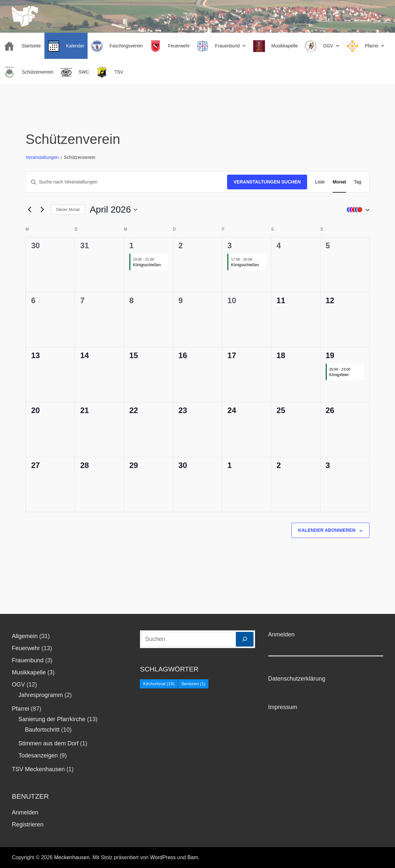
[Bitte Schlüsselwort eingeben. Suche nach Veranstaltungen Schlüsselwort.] (126, 182)
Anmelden (25, 812)
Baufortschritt (42, 730)
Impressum (283, 707)
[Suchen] (245, 639)
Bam (193, 857)
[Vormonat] (29, 210)
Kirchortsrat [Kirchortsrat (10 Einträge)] (159, 684)
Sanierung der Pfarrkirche (52, 719)
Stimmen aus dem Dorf (48, 743)
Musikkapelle (29, 672)
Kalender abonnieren (327, 530)
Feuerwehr (26, 648)
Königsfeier (339, 375)
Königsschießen (147, 265)
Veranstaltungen (42, 157)
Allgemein (25, 636)
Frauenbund (28, 660)
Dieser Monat (68, 210)
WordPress (163, 857)
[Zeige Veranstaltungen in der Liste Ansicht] (320, 182)
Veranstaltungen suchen (267, 182)
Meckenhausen (72, 857)
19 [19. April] (330, 355)
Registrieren (28, 825)
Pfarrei (20, 709)
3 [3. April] (230, 245)
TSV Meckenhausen (38, 769)
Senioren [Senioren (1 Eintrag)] (193, 684)
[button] (356, 209)
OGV (18, 685)
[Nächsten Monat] (42, 210)
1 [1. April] (132, 245)
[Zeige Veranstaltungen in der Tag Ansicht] (358, 182)
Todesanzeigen (38, 755)
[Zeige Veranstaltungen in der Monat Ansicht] (339, 182)
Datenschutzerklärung (297, 679)
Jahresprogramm (41, 695)
